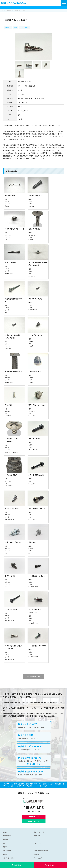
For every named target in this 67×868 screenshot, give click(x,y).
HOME (5, 832)
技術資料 (18, 865)
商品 (4, 843)
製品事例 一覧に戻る (34, 676)
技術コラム (37, 836)
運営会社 (5, 854)
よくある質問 (7, 851)
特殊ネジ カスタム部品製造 (14, 3)
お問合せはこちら (34, 817)
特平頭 (15, 28)
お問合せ (51, 865)
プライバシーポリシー (9, 858)
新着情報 (36, 854)
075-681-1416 (34, 808)
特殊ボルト (8, 28)
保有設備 (5, 839)
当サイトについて (39, 832)
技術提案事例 (7, 836)
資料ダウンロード (34, 821)
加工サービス (38, 843)
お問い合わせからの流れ (41, 851)
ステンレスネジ (24, 28)
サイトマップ (38, 858)
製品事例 (5, 847)
